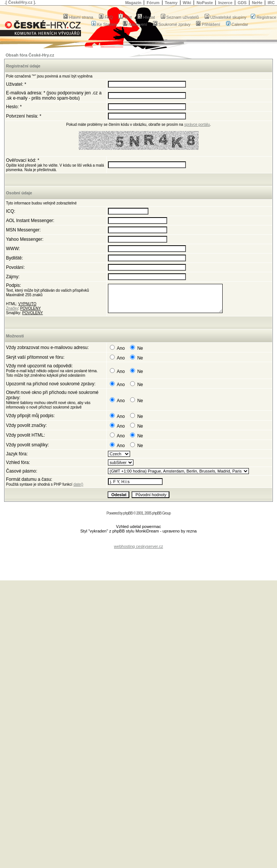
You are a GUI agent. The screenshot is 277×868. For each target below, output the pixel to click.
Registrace (264, 17)
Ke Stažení (104, 24)
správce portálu (197, 125)
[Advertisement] (139, 560)
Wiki (187, 3)
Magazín (133, 3)
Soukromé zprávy (172, 24)
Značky (12, 308)
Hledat (146, 17)
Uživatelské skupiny (226, 17)
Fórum (153, 3)
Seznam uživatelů (180, 17)
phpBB (128, 513)
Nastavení (135, 24)
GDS (242, 3)
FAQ (106, 17)
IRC (271, 3)
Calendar (237, 24)
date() (78, 484)
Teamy (171, 3)
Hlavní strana (78, 17)
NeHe (257, 3)
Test (125, 17)
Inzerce (225, 3)
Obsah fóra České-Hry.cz (30, 55)
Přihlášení (208, 24)
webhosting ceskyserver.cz (138, 546)
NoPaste (205, 3)
